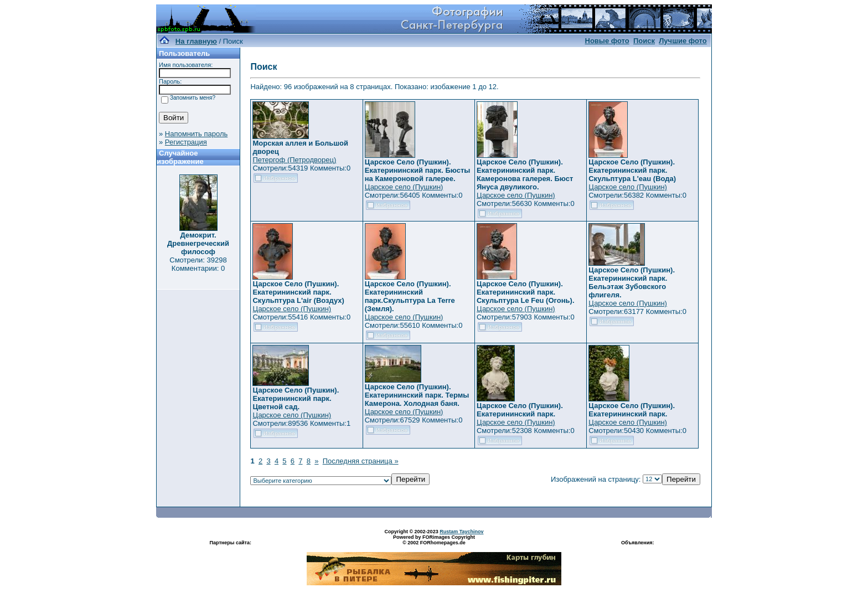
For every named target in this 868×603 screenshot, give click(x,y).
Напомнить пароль (196, 134)
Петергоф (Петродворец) (294, 160)
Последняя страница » (361, 461)
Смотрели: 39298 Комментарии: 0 (198, 264)
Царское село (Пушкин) (404, 187)
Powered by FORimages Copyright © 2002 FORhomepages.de (434, 540)
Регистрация (186, 142)
